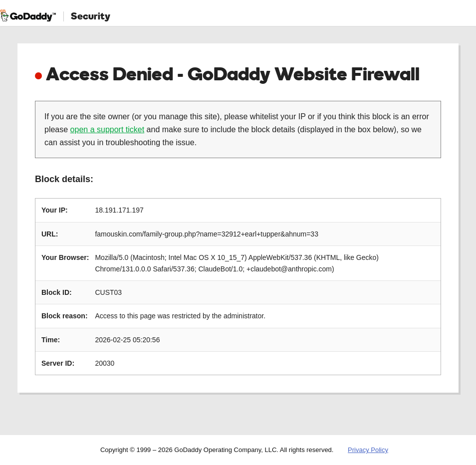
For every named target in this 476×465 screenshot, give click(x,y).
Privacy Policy (368, 450)
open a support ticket (108, 129)
